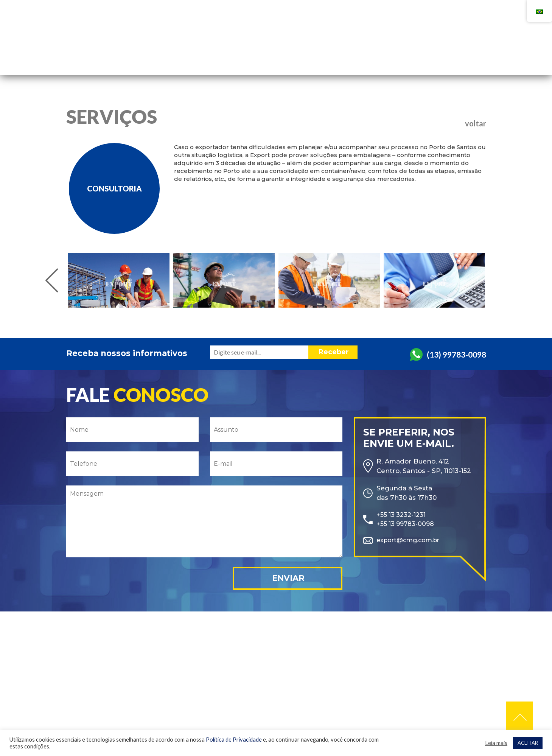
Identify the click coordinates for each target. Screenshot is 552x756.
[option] (119, 280)
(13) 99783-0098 (456, 353)
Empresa (327, 48)
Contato (423, 48)
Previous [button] (52, 280)
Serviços (374, 48)
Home (287, 48)
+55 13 (375, 26)
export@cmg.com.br (411, 541)
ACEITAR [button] (528, 743)
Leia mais (496, 743)
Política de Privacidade (234, 740)
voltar (476, 123)
